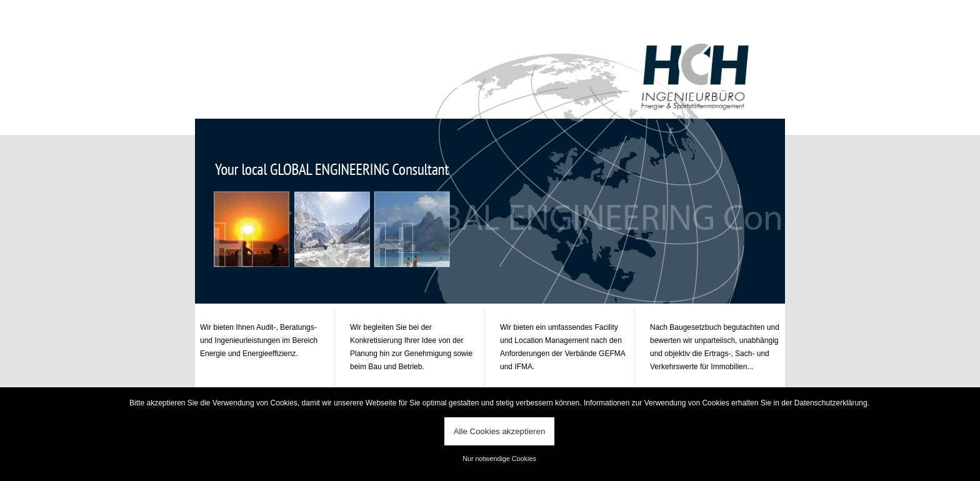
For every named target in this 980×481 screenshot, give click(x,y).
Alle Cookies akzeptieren (500, 431)
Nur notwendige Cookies (499, 459)
